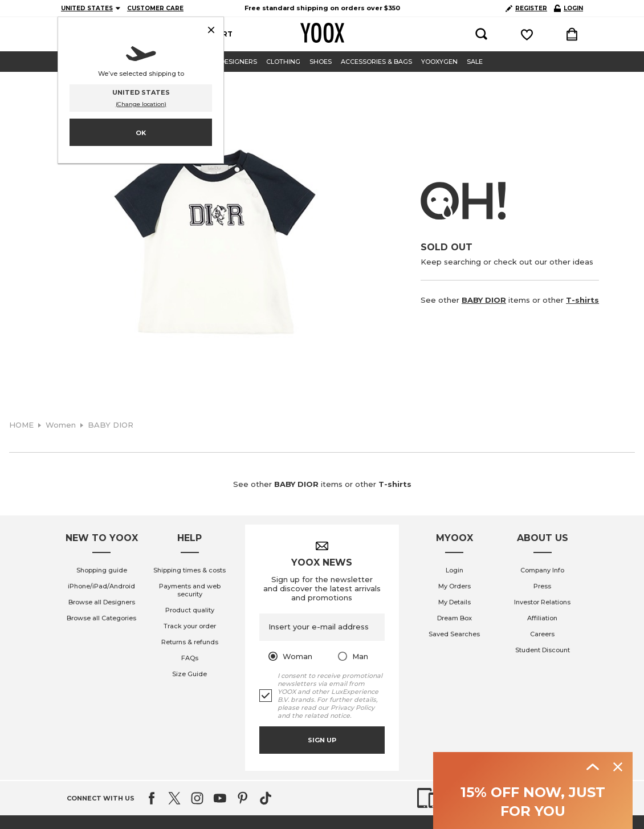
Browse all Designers (102, 602)
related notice (327, 716)
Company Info (542, 570)
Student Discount (543, 650)
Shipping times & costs (189, 570)
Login (455, 570)
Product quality (190, 610)
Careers (542, 634)
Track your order (190, 626)
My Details (455, 602)
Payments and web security (190, 590)
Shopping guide (102, 570)
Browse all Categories (101, 618)
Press (542, 586)
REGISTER (526, 8)
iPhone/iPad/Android (101, 586)
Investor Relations (542, 602)
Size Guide (189, 674)
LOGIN (568, 8)
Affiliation (542, 618)
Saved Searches (454, 634)
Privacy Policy (352, 708)
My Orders (455, 586)
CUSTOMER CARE (155, 8)
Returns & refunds (190, 642)
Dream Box (455, 618)
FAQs (190, 658)
